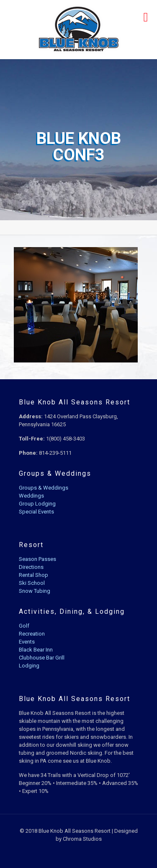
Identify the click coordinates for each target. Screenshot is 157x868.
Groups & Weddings (44, 488)
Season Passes (37, 559)
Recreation (32, 634)
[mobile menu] (146, 17)
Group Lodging (37, 504)
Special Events (36, 512)
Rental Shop (33, 575)
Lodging (29, 666)
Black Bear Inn (36, 650)
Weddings (31, 496)
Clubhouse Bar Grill (42, 658)
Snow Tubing (35, 591)
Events (27, 642)
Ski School (32, 583)
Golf (24, 626)
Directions (31, 567)
